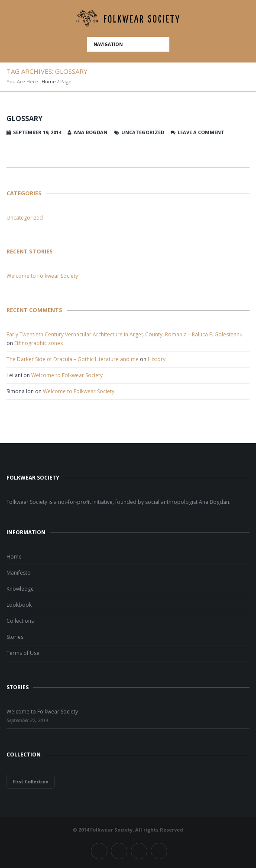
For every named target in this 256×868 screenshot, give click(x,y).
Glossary (24, 118)
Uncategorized (25, 218)
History (157, 359)
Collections (20, 621)
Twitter (119, 851)
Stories (15, 637)
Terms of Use (23, 653)
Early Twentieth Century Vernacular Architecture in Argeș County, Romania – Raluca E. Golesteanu (125, 334)
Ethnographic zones (39, 343)
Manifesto (19, 573)
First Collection (31, 782)
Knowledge (20, 589)
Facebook (99, 851)
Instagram (139, 851)
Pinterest (159, 851)
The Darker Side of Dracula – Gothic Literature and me (73, 359)
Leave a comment (201, 132)
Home (49, 81)
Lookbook (19, 605)
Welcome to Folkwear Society (42, 276)
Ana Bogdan (91, 132)
